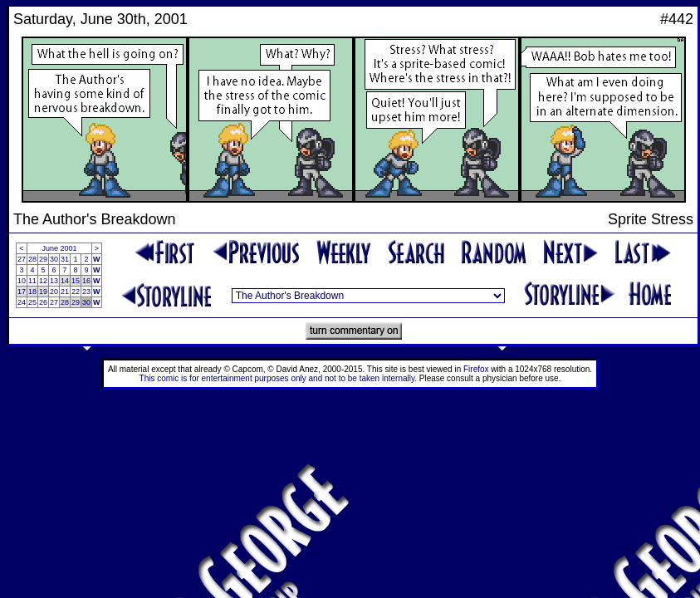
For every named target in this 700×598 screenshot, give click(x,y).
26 (43, 302)
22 (76, 292)
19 (43, 292)
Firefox (476, 369)
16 (86, 281)
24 (22, 302)
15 (76, 281)
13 (54, 281)
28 (32, 259)
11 (32, 281)
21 (65, 292)
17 (22, 292)
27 (22, 259)
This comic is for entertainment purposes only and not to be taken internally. (278, 378)
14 (65, 281)
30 (54, 259)
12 (43, 281)
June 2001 (60, 248)
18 (32, 292)
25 (32, 302)
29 (43, 259)
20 (54, 292)
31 (65, 259)
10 (22, 281)
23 (86, 292)
